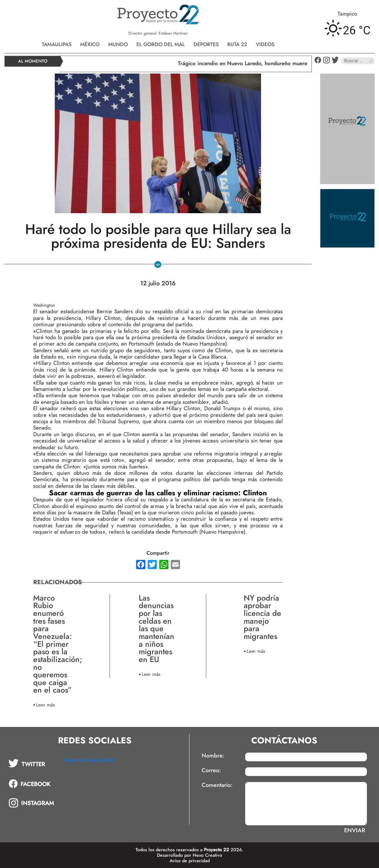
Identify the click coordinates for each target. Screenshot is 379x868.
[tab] (32, 763)
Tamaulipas (57, 44)
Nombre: (213, 756)
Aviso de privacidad (190, 861)
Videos (265, 44)
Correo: (211, 770)
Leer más (45, 705)
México (90, 44)
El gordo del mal (161, 44)
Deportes (206, 44)
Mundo (118, 44)
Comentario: (217, 785)
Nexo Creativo (207, 855)
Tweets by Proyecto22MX (89, 760)
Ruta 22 (237, 44)
